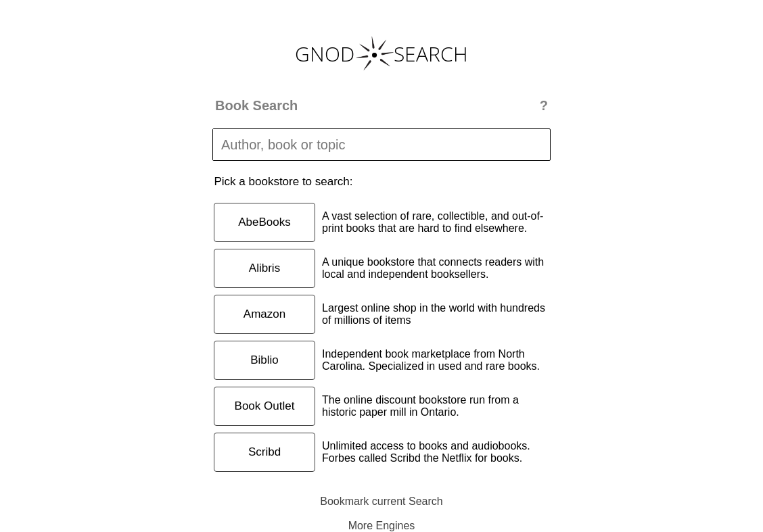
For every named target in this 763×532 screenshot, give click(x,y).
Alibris (264, 268)
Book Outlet (265, 406)
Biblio (264, 360)
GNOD (325, 54)
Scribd (264, 452)
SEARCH (431, 54)
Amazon (264, 314)
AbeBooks (264, 222)
